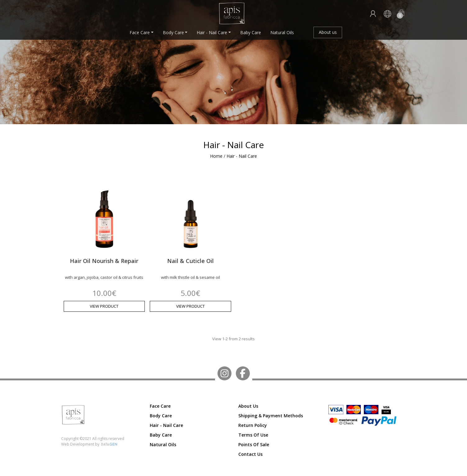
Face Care (140, 32)
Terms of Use (253, 435)
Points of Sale (254, 444)
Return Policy (253, 425)
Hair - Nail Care (212, 32)
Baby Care (251, 32)
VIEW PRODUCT (104, 306)
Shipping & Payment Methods (271, 416)
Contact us (250, 454)
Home (216, 156)
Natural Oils (282, 32)
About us (328, 32)
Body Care (173, 32)
